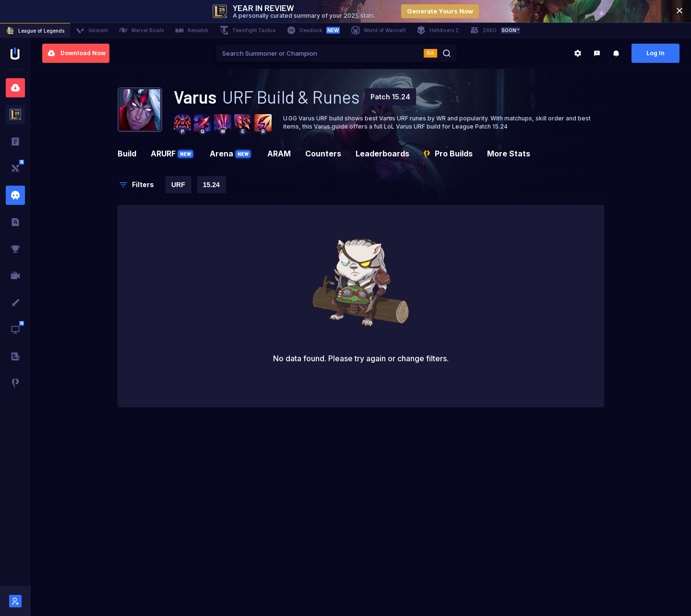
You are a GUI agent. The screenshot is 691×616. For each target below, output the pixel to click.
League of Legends (35, 31)
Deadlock (313, 30)
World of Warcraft (378, 30)
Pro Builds (448, 154)
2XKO (495, 30)
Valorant (92, 30)
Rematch (192, 30)
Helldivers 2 (438, 30)
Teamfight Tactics (248, 30)
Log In (655, 53)
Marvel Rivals (141, 30)
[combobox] (320, 53)
